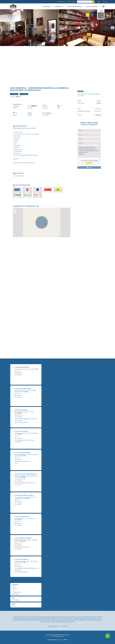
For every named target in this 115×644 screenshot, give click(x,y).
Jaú (13, 590)
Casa (12, 88)
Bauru (14, 587)
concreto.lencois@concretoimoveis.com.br (25, 483)
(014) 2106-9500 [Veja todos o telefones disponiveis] (72, 2)
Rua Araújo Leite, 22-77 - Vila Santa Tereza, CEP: (25, 519)
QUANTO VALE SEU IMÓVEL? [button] (75, 7)
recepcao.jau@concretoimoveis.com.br (24, 440)
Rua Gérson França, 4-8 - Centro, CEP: (27, 369)
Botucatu (15, 588)
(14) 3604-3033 (18, 417)
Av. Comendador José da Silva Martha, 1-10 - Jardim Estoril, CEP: (26, 498)
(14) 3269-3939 (18, 481)
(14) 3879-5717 (18, 396)
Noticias (15, 606)
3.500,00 (99, 101)
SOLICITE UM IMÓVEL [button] (92, 7)
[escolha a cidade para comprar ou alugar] (105, 2)
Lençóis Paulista (17, 592)
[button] (99, 2)
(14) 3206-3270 (18, 502)
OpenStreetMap (67, 236)
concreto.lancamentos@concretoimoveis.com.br (27, 568)
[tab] (88, 15)
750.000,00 (98, 109)
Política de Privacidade (53, 626)
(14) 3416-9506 (18, 438)
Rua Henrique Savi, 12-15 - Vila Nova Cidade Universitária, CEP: (25, 391)
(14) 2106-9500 (18, 460)
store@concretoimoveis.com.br (22, 547)
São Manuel (15, 594)
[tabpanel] (58, 28)
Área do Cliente (61, 2)
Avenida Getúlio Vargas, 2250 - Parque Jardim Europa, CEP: (26, 562)
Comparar (24, 94)
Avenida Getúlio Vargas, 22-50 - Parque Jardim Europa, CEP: (26, 455)
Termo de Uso (64, 626)
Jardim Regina (35, 88)
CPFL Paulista (16, 600)
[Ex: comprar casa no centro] (85, 2)
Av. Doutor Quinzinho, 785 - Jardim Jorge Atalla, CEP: (26, 434)
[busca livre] (93, 2)
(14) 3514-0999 (18, 545)
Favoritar (14, 94)
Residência (21, 88)
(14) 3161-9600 (18, 524)
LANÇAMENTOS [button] (59, 7)
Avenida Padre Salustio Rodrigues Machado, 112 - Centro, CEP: (27, 477)
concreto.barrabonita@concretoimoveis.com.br (26, 419)
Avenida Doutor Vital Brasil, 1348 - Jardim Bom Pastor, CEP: (26, 541)
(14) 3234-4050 (18, 373)
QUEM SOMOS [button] (47, 7)
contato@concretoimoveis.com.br (23, 461)
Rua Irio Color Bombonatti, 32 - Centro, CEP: (24, 412)
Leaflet (60, 236)
